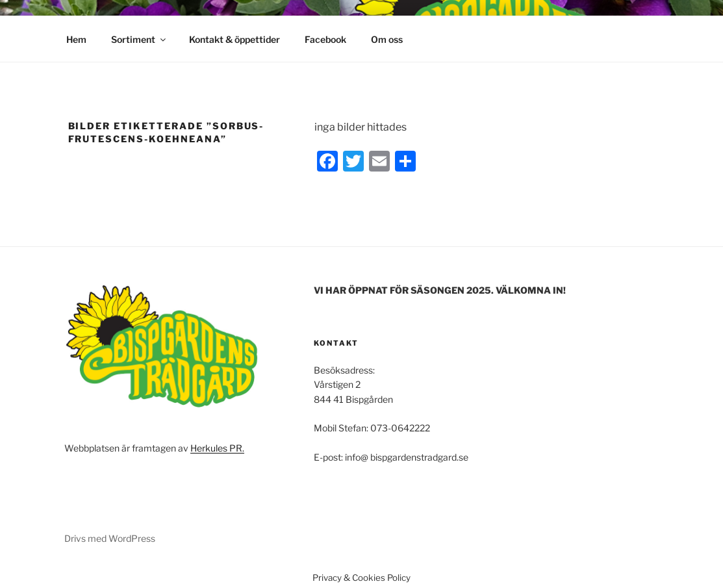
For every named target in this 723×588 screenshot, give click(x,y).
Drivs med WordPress (110, 538)
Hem (76, 39)
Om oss (387, 39)
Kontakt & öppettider (235, 39)
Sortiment (139, 39)
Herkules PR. (217, 448)
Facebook (325, 39)
